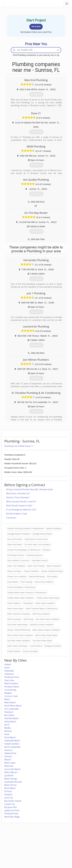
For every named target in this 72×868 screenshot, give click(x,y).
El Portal (8, 791)
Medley (8, 728)
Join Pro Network (28, 841)
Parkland (8, 795)
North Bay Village (12, 817)
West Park (9, 766)
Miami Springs (11, 779)
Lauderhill (9, 775)
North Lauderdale (12, 747)
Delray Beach (10, 722)
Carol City (9, 798)
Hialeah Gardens (12, 744)
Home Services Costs (13, 841)
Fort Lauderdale (11, 709)
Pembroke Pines (12, 677)
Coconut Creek (11, 696)
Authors (50, 847)
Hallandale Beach (12, 741)
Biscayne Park (10, 807)
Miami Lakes (10, 763)
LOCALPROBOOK (18, 4)
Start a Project (10, 847)
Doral (7, 725)
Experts (24, 844)
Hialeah (8, 664)
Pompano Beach (12, 687)
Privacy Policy (52, 844)
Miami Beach (10, 702)
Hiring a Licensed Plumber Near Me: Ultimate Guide (29, 489)
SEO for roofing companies (57, 854)
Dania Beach (10, 737)
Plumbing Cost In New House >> (19, 446)
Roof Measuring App (29, 847)
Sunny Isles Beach (12, 769)
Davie (7, 734)
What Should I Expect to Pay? (19, 506)
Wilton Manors (11, 772)
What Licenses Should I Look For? (21, 502)
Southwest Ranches (13, 782)
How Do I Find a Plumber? (18, 497)
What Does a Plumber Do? (18, 493)
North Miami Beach (13, 706)
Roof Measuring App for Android (34, 854)
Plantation (9, 712)
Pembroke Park (11, 814)
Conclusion (11, 518)
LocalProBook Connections (57, 851)
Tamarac (8, 756)
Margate (8, 693)
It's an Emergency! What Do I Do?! (21, 510)
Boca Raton (9, 715)
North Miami (10, 788)
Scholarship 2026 (53, 841)
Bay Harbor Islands (13, 801)
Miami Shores (10, 785)
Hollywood (9, 674)
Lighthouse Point (12, 810)
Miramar (8, 731)
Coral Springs (10, 690)
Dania (7, 668)
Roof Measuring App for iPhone (34, 851)
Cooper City (10, 804)
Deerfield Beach (11, 718)
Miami (7, 699)
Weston (8, 760)
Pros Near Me (10, 844)
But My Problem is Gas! (17, 514)
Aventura (8, 750)
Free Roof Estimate (12, 851)
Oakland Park (10, 753)
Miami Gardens (11, 683)
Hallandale (9, 671)
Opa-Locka (9, 680)
